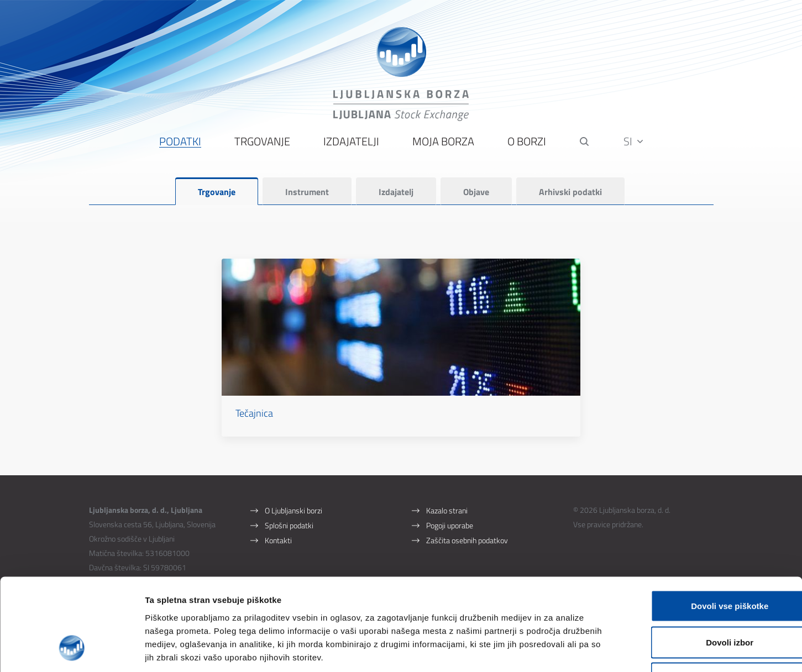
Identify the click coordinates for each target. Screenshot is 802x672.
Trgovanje (262, 144)
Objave (476, 194)
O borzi (526, 144)
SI (634, 143)
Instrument (307, 194)
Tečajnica (283, 395)
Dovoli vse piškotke (710, 527)
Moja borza (443, 144)
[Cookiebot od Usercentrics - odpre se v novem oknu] (72, 650)
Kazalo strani (447, 493)
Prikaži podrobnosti (576, 650)
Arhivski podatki (570, 194)
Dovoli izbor (710, 563)
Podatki (180, 144)
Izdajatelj (396, 194)
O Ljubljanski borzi (293, 493)
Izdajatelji (351, 144)
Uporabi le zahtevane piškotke (709, 599)
